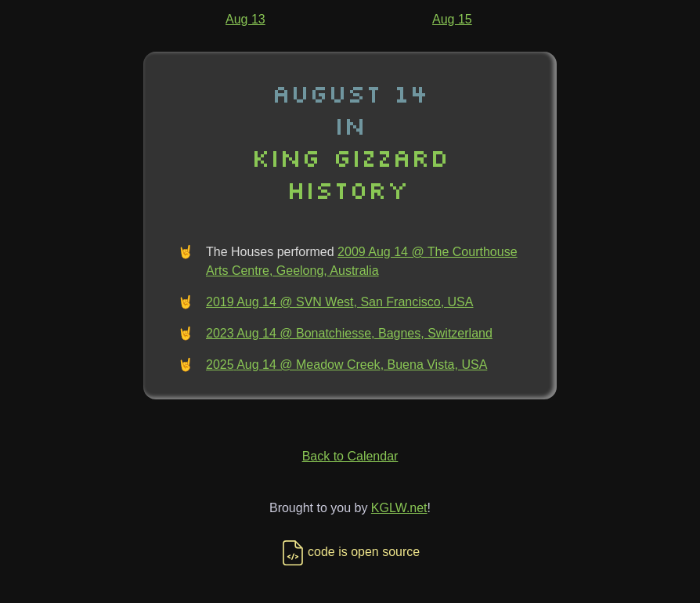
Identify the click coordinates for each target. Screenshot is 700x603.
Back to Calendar (350, 456)
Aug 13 (245, 19)
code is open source (350, 552)
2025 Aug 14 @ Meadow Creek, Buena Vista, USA (346, 365)
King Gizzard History (350, 173)
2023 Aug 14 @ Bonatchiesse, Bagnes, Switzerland (349, 333)
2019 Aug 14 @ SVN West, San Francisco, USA (339, 302)
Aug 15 (452, 19)
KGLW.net (399, 508)
